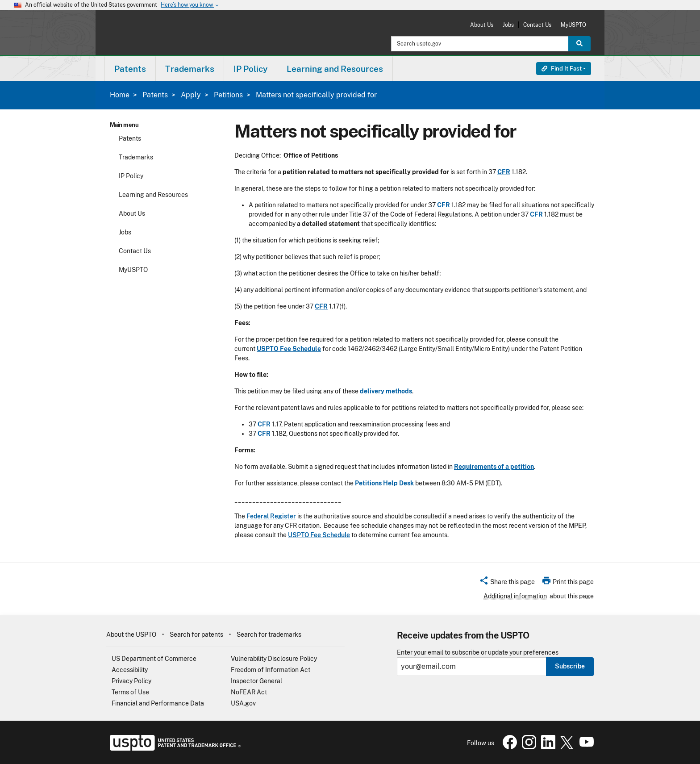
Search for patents (196, 635)
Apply (191, 95)
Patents (155, 95)
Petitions (228, 95)
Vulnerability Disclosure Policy (274, 659)
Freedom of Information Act (271, 670)
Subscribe (570, 666)
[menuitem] (130, 69)
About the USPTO (131, 635)
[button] (507, 583)
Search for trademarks (269, 635)
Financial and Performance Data (158, 703)
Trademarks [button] (190, 69)
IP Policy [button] (250, 69)
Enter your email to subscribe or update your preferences (478, 653)
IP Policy (131, 176)
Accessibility (130, 670)
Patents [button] (130, 69)
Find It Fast (562, 69)
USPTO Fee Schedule (319, 535)
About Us (482, 25)
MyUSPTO (573, 25)
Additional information (515, 596)
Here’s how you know (190, 5)
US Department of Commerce (154, 659)
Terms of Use (130, 692)
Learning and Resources (153, 195)
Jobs (508, 25)
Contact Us (537, 25)
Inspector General (256, 681)
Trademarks (136, 157)
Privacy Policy (131, 681)
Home (120, 95)
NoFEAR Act (249, 692)
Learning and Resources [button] (335, 69)
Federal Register (271, 516)
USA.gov (243, 703)
